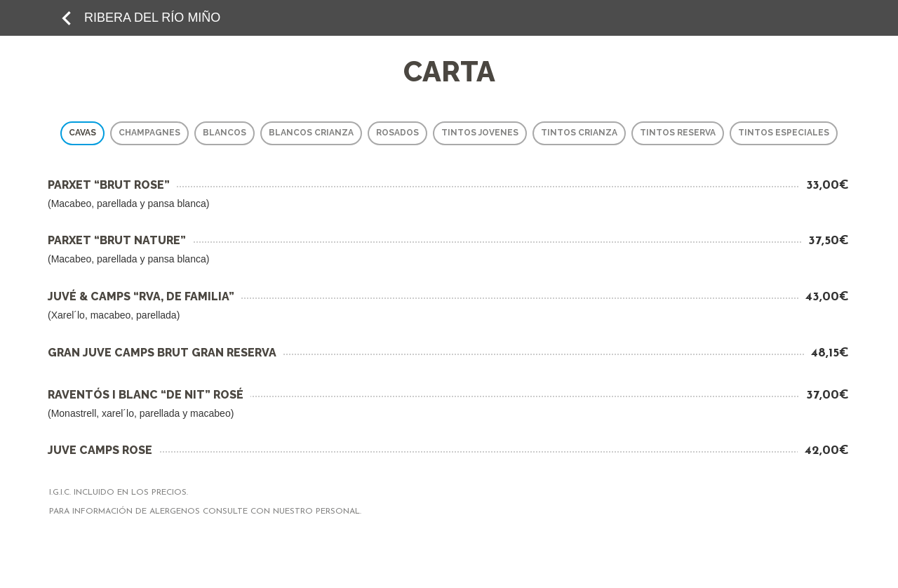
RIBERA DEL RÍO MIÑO (152, 18)
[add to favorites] (67, 18)
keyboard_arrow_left (67, 18)
